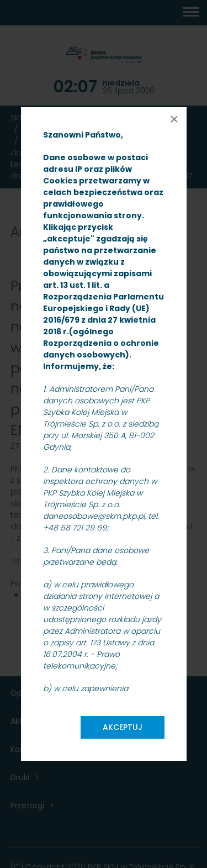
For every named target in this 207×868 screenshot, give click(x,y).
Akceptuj (123, 727)
